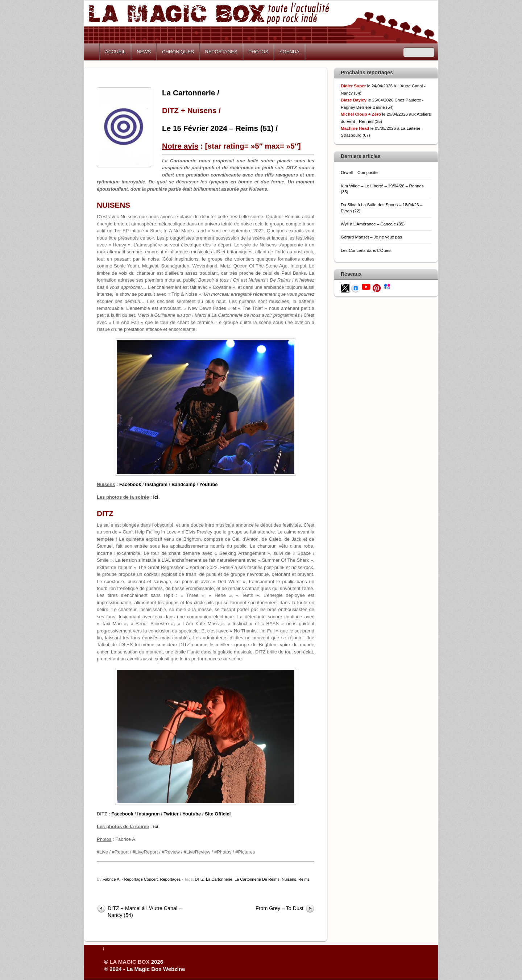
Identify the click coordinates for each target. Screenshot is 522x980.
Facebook (122, 814)
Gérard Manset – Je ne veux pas (371, 237)
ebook (134, 484)
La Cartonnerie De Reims (257, 879)
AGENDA (289, 52)
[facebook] (356, 288)
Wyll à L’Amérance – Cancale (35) (373, 224)
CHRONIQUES (178, 52)
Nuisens (289, 879)
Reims (304, 879)
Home (92, 52)
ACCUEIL (115, 52)
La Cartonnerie (219, 879)
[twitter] (345, 288)
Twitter (171, 814)
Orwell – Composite (359, 172)
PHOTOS (258, 52)
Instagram (156, 484)
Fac (123, 484)
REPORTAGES (221, 52)
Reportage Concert (141, 879)
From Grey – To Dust (279, 908)
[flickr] (387, 286)
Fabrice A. (112, 879)
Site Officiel (218, 814)
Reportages (171, 879)
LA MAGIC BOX (129, 962)
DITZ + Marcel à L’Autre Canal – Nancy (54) (145, 912)
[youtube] (366, 286)
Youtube (209, 484)
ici (156, 497)
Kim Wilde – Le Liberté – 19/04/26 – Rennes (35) (382, 189)
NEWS (144, 52)
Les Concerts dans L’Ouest (366, 250)
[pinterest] (377, 288)
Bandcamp (183, 484)
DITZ (199, 879)
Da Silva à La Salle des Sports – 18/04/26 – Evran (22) (382, 207)
